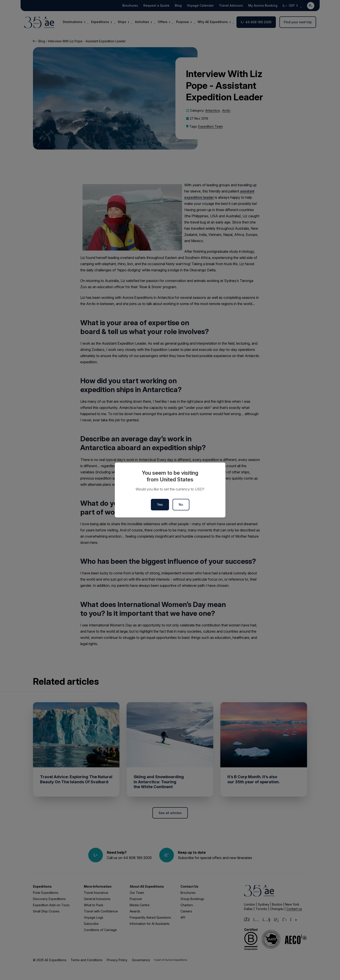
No (181, 505)
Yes (160, 505)
